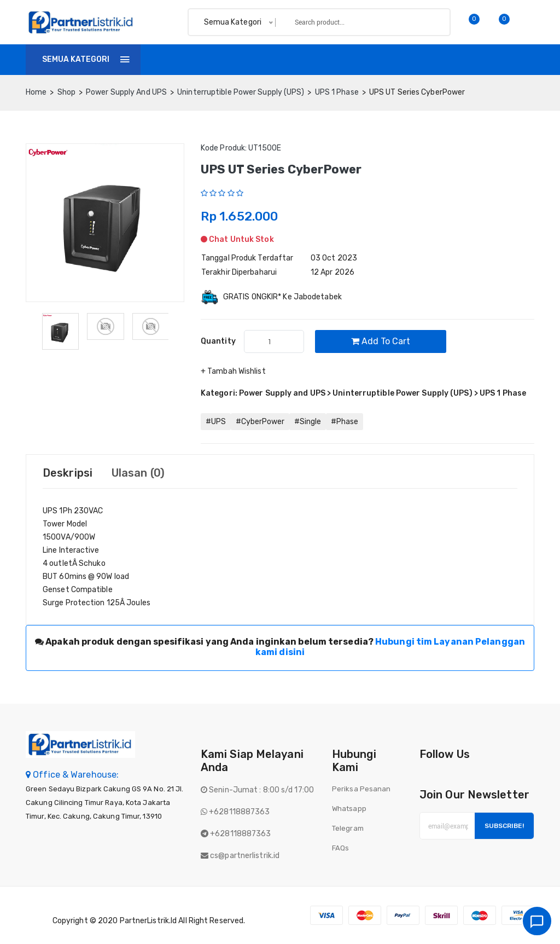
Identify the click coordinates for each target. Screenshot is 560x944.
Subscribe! (504, 826)
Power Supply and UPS (126, 92)
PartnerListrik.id (148, 921)
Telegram (348, 828)
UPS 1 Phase (337, 92)
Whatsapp (349, 809)
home (36, 92)
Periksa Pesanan (361, 789)
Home (167, 59)
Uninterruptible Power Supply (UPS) (241, 92)
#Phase (345, 422)
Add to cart (381, 341)
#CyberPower (260, 422)
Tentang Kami (321, 59)
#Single (308, 422)
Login (520, 59)
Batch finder (398, 59)
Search (423, 22)
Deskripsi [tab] (68, 473)
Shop (210, 59)
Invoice (256, 59)
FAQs (340, 848)
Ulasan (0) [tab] (138, 473)
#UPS (216, 422)
